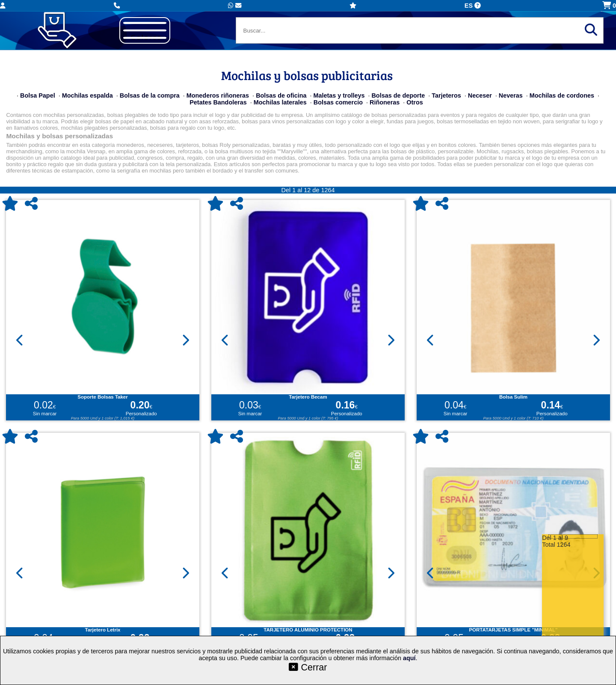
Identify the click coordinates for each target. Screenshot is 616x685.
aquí (409, 658)
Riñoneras (385, 102)
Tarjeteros (446, 95)
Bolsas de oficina (281, 95)
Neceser (480, 95)
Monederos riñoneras (218, 95)
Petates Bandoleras (218, 102)
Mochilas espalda (87, 95)
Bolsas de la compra (150, 95)
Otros (415, 102)
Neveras (511, 95)
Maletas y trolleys (339, 95)
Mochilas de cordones (562, 95)
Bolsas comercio (338, 102)
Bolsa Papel (38, 95)
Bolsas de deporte (398, 95)
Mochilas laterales (280, 102)
